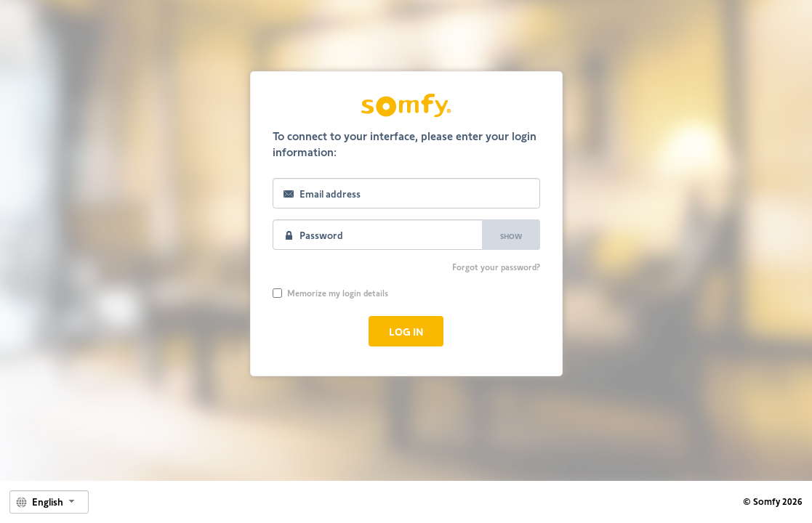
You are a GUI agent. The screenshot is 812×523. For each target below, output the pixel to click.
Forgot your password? (496, 267)
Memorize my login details (330, 293)
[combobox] (49, 502)
